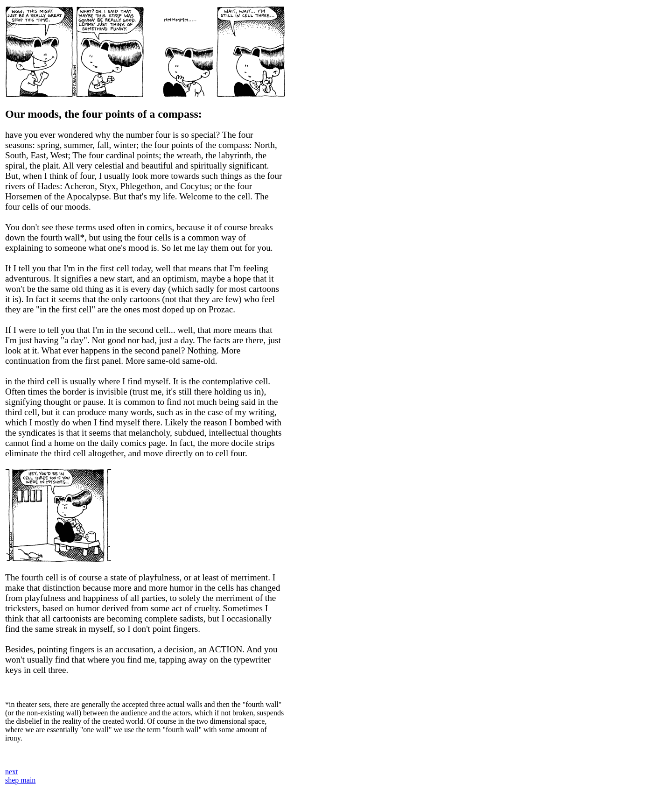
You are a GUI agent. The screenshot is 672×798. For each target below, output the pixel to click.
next (12, 772)
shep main (20, 780)
